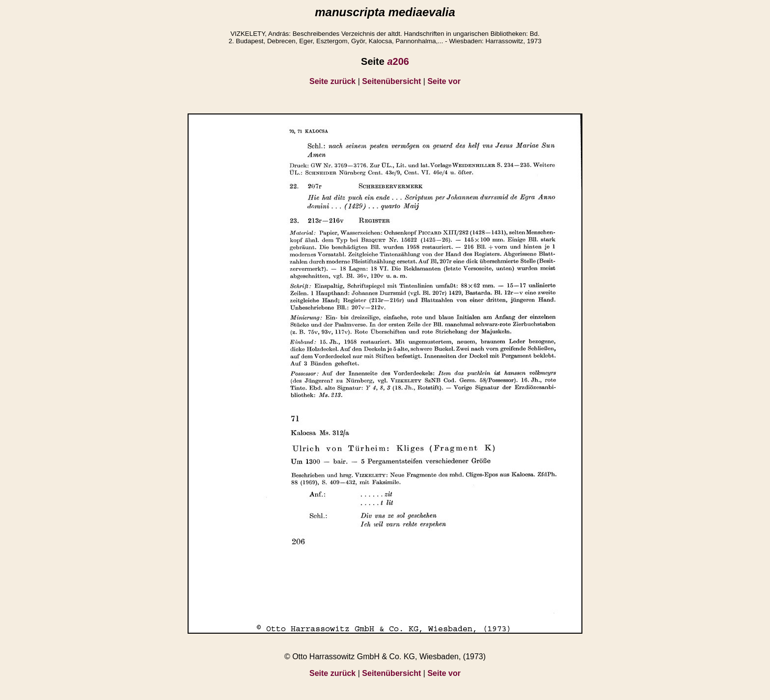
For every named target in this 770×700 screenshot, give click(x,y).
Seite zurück (332, 81)
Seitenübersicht (391, 81)
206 (398, 61)
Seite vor (444, 81)
